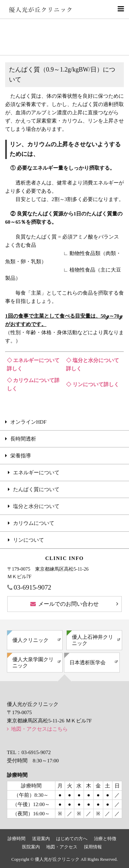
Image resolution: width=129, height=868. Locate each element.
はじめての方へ (72, 839)
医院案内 (31, 847)
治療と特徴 (105, 839)
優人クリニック (30, 640)
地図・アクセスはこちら (39, 729)
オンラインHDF (28, 422)
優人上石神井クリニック (93, 640)
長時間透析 (23, 439)
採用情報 (93, 847)
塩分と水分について (36, 506)
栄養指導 (21, 456)
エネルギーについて (36, 473)
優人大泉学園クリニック (33, 663)
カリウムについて (34, 523)
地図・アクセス (62, 847)
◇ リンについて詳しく (93, 384)
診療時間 (17, 839)
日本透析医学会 (88, 663)
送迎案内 (41, 839)
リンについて (29, 540)
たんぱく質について (36, 489)
